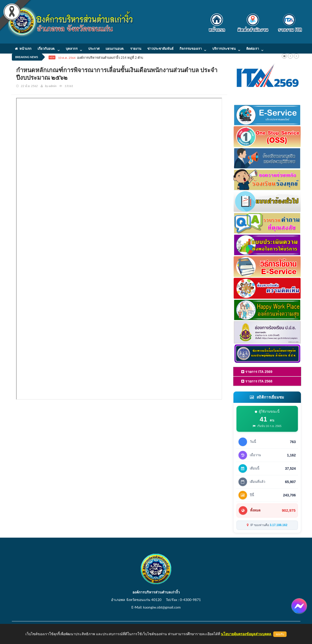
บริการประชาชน (224, 49)
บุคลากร (72, 49)
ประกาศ (94, 49)
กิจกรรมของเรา (191, 49)
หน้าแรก (23, 49)
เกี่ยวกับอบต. (46, 49)
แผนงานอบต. (115, 49)
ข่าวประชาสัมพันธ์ (160, 49)
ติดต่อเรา (253, 49)
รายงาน (136, 49)
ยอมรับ (280, 634)
